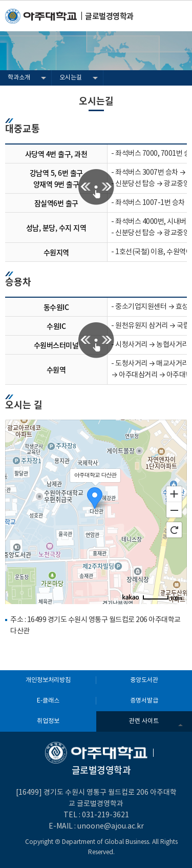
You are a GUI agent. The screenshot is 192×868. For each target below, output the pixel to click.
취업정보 (48, 721)
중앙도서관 (144, 680)
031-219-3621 (105, 815)
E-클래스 (48, 701)
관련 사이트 (144, 721)
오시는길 (71, 78)
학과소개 (19, 78)
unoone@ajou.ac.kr (111, 826)
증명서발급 (144, 701)
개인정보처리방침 (48, 680)
